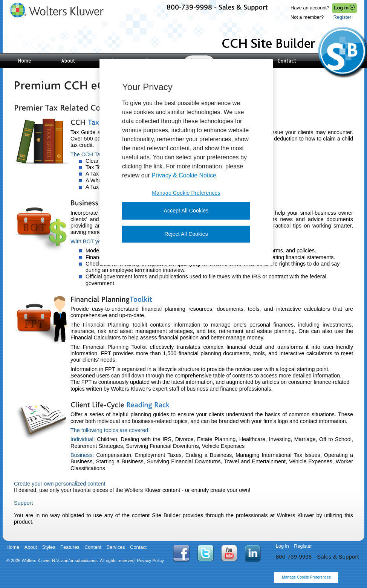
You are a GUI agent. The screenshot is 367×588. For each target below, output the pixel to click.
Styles (49, 547)
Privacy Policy (150, 561)
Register (343, 17)
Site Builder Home (24, 61)
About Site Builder (68, 61)
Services (116, 547)
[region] (186, 162)
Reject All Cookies (186, 234)
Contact (287, 61)
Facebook (181, 554)
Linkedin (253, 553)
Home (13, 547)
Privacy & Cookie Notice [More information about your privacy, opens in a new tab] (184, 175)
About (31, 547)
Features (70, 547)
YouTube (229, 553)
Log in (282, 546)
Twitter (205, 553)
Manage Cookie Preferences (306, 577)
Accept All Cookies (186, 211)
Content (93, 547)
